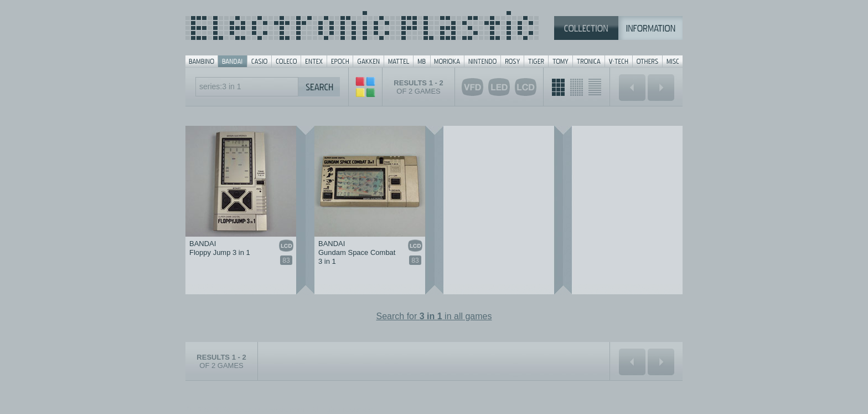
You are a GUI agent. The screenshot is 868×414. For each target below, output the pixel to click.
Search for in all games (434, 316)
